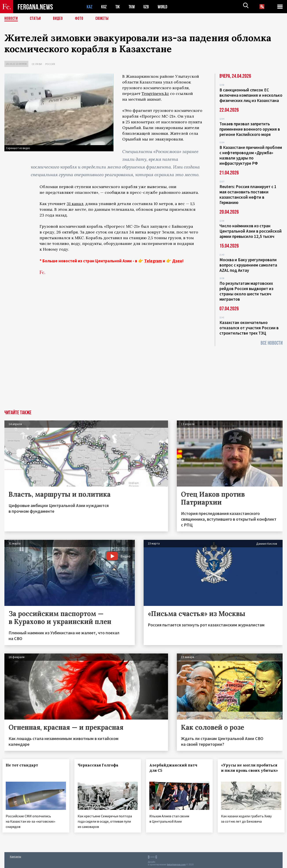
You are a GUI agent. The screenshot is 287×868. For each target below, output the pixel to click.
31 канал (75, 204)
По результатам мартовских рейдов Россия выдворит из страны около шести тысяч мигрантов (246, 291)
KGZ (104, 7)
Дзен (177, 261)
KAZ (90, 7)
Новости (11, 19)
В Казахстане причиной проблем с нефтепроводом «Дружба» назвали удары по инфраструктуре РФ (251, 155)
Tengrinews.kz (155, 93)
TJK (118, 7)
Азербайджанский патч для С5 (175, 768)
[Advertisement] (144, 377)
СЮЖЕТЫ (104, 19)
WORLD (164, 7)
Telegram (153, 261)
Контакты (16, 855)
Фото (81, 19)
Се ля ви (37, 64)
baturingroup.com (176, 863)
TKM (133, 7)
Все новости (272, 343)
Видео (59, 19)
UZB (147, 7)
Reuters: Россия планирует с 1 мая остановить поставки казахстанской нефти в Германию (248, 194)
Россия (50, 64)
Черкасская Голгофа (100, 765)
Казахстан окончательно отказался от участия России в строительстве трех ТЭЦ (249, 328)
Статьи (36, 19)
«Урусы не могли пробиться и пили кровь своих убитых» (251, 770)
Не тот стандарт (24, 765)
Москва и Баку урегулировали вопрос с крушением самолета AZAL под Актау (248, 265)
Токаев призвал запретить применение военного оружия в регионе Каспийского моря (250, 129)
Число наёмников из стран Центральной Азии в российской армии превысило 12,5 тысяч (251, 231)
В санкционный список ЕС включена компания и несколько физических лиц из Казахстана (251, 95)
